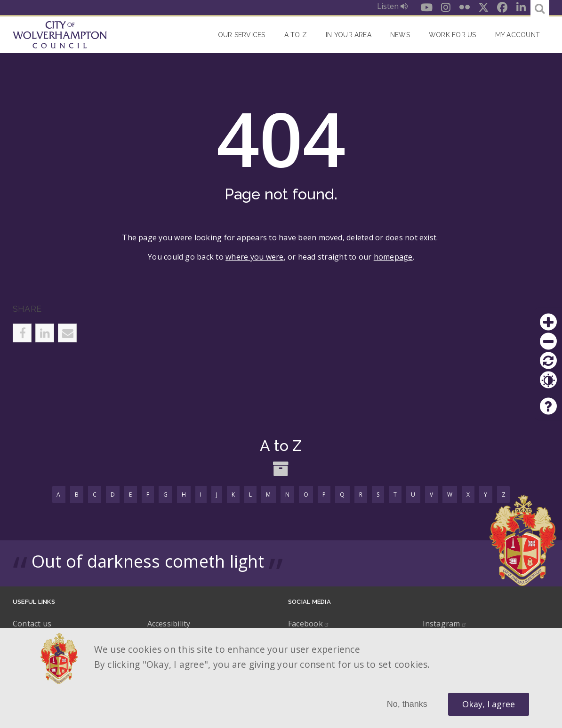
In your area (349, 35)
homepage (393, 257)
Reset (548, 361)
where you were (254, 257)
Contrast (548, 380)
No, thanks (407, 704)
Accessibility (169, 624)
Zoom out (548, 341)
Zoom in (548, 322)
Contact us (32, 624)
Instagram (445, 624)
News (400, 35)
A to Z (296, 35)
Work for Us (453, 35)
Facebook (309, 624)
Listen (392, 6)
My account (518, 35)
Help (548, 406)
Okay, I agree (489, 704)
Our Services (242, 35)
